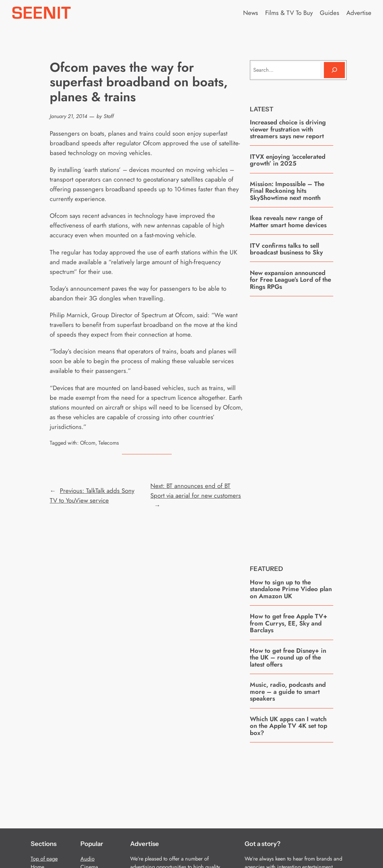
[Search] (334, 70)
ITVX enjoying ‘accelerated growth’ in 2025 (288, 160)
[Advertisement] (306, 425)
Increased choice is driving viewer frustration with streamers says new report (288, 129)
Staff (109, 116)
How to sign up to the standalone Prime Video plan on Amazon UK (291, 589)
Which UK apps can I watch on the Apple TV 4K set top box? (289, 726)
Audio (88, 859)
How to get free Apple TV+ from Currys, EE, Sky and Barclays (289, 623)
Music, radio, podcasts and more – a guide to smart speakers (288, 691)
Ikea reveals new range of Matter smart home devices (288, 221)
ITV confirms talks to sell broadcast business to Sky (286, 249)
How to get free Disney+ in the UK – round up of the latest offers (288, 657)
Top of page (44, 859)
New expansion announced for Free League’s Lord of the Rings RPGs (290, 280)
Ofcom (88, 443)
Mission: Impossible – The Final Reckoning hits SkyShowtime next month (287, 191)
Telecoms (109, 443)
